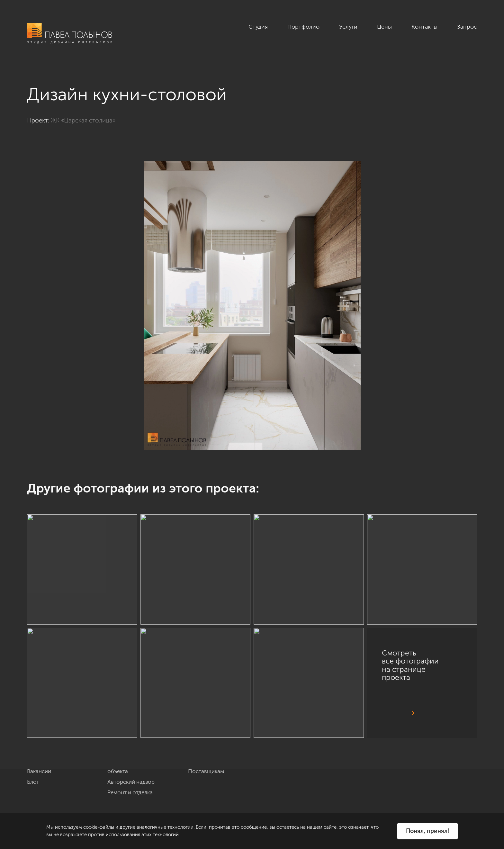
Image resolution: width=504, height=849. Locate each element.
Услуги (348, 27)
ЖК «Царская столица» (83, 120)
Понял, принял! (428, 831)
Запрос (467, 27)
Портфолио (303, 27)
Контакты (424, 27)
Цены (384, 27)
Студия (258, 27)
